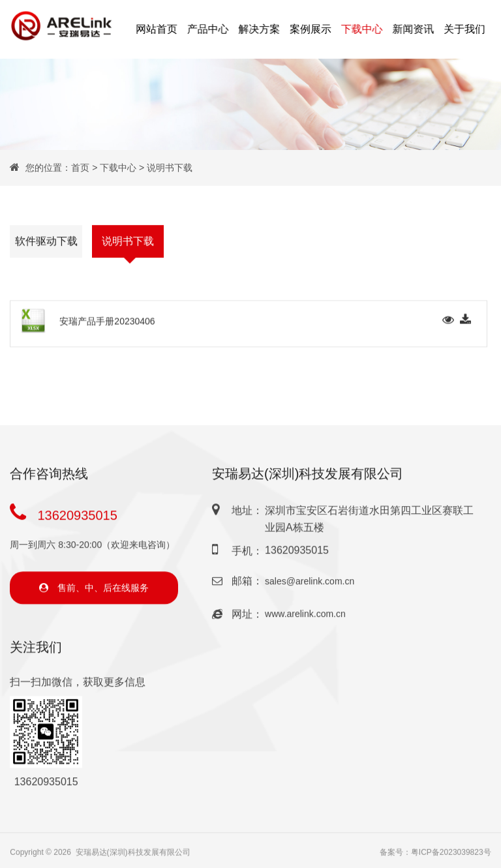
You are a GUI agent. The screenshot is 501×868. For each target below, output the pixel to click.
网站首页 (161, 29)
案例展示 (311, 29)
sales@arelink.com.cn (310, 588)
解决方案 (261, 29)
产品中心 (211, 29)
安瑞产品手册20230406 (107, 322)
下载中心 (360, 29)
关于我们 (460, 29)
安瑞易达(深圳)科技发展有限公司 (133, 857)
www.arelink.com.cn (305, 620)
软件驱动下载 (46, 242)
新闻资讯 (410, 29)
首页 (80, 168)
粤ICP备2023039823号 (451, 857)
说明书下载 (170, 168)
